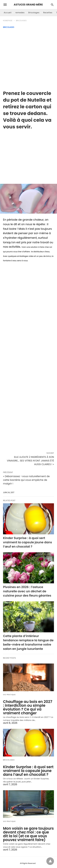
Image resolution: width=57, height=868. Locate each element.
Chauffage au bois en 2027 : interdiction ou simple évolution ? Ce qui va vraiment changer (28, 707)
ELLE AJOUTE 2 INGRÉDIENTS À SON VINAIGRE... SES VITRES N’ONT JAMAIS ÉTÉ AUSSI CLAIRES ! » (30, 461)
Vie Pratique (9, 695)
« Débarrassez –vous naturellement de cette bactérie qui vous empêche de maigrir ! (26, 480)
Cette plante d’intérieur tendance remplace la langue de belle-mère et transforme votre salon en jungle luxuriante (28, 642)
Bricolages (34, 13)
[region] (28, 154)
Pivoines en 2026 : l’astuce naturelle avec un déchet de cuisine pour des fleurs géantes (27, 591)
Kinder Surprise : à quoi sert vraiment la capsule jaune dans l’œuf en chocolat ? (28, 542)
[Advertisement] (28, 58)
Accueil (8, 13)
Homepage (8, 21)
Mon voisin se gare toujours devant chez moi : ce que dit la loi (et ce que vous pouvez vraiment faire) (28, 834)
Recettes (48, 13)
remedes (20, 13)
